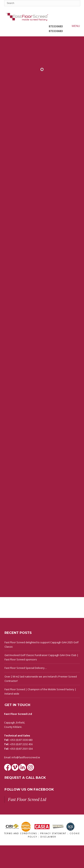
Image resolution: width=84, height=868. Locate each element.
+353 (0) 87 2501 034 (21, 749)
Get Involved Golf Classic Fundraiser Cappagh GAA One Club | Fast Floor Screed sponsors (41, 657)
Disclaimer (48, 837)
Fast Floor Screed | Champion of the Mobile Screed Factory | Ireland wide (40, 691)
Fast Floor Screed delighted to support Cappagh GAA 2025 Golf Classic (42, 644)
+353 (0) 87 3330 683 (21, 740)
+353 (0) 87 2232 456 (21, 744)
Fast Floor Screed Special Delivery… (26, 668)
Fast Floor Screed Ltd (27, 799)
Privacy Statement (54, 833)
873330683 (56, 26)
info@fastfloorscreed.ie (26, 757)
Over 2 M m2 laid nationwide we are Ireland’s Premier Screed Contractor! (41, 679)
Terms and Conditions (21, 833)
